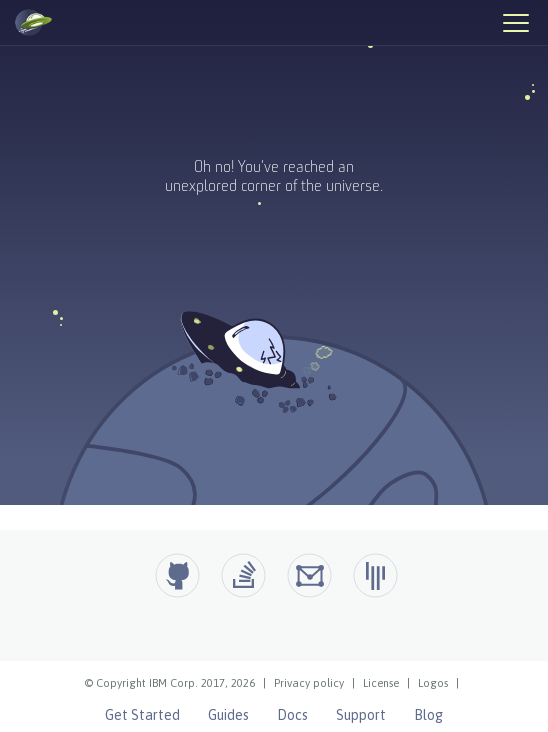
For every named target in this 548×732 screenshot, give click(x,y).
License (381, 683)
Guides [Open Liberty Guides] (228, 715)
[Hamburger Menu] (515, 22)
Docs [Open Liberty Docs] (292, 715)
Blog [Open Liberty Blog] (428, 715)
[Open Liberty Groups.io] (309, 575)
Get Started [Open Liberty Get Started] (142, 715)
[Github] (177, 575)
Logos (433, 683)
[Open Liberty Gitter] (375, 575)
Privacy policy (309, 683)
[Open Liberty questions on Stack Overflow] (243, 575)
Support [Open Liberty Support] (361, 715)
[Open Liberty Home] (33, 23)
